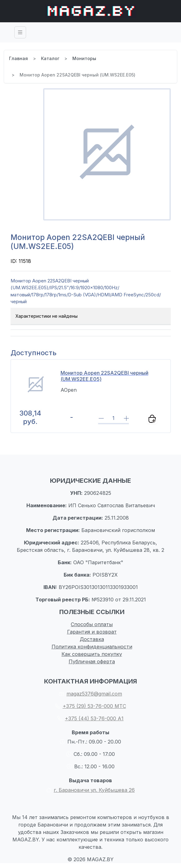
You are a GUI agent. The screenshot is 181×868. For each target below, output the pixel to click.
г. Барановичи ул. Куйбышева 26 (91, 790)
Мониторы (84, 58)
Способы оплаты (92, 624)
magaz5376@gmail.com (91, 694)
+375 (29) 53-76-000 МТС (91, 706)
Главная (18, 58)
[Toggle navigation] (20, 32)
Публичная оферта (92, 661)
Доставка (92, 639)
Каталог (50, 58)
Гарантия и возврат (92, 632)
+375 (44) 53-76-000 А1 (91, 718)
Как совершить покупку (92, 654)
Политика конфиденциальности (92, 647)
